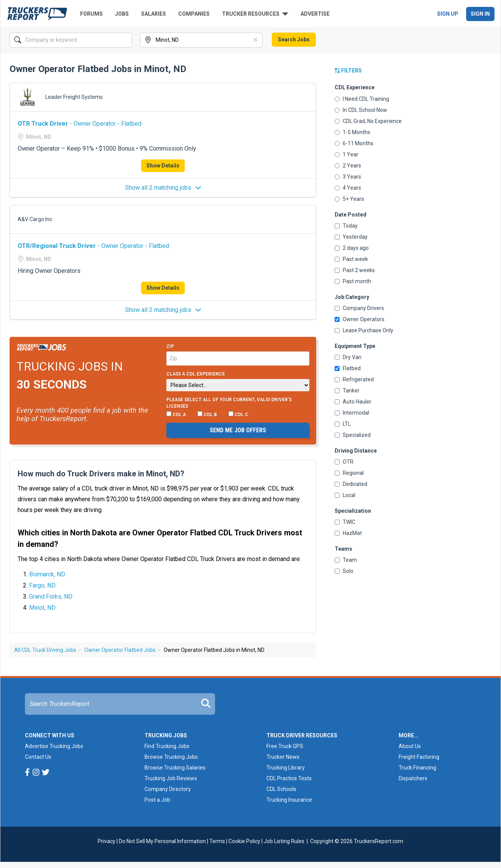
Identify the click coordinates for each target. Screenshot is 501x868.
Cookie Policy (244, 841)
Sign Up (448, 14)
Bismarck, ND (47, 574)
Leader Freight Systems (74, 97)
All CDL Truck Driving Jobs (45, 650)
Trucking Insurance (289, 800)
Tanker (347, 391)
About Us (410, 746)
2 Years (348, 166)
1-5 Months (352, 132)
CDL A (176, 414)
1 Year (347, 154)
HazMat (348, 533)
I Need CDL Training (362, 99)
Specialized (353, 435)
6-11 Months (354, 143)
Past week (351, 259)
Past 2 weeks (355, 270)
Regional (349, 473)
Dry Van (348, 357)
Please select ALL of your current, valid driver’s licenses (229, 403)
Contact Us (38, 757)
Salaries (154, 14)
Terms (217, 841)
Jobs (122, 14)
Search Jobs (294, 39)
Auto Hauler (353, 402)
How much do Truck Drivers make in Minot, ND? (101, 474)
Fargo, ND (42, 585)
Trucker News (283, 757)
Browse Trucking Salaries (175, 768)
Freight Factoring (419, 757)
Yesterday (351, 237)
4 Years (348, 188)
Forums (91, 14)
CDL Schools (281, 789)
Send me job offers (238, 430)
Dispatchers (413, 778)
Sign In (480, 14)
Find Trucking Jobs (167, 746)
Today (346, 226)
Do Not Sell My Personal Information (162, 841)
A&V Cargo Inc (35, 219)
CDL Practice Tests (289, 778)
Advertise (315, 14)
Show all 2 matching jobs (163, 188)
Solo (344, 571)
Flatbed (348, 368)
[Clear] (256, 40)
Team (346, 560)
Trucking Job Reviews (171, 778)
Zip (170, 346)
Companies (194, 14)
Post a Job (157, 800)
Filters (348, 71)
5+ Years (349, 199)
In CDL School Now (361, 110)
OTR (344, 462)
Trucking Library (286, 768)
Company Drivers (359, 308)
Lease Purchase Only (364, 330)
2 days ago (352, 248)
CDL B (207, 414)
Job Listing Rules (284, 841)
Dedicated (351, 484)
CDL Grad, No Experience (368, 121)
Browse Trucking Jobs (171, 757)
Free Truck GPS (285, 746)
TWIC (345, 522)
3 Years (348, 177)
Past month (353, 281)
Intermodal (352, 413)
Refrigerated (354, 379)
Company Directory (168, 789)
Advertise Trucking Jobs (54, 746)
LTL (343, 424)
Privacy (107, 841)
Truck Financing (417, 768)
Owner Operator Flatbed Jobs (120, 650)
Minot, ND (42, 608)
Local (345, 495)
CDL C (238, 414)
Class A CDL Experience (196, 374)
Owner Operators (360, 319)
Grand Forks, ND (51, 596)
